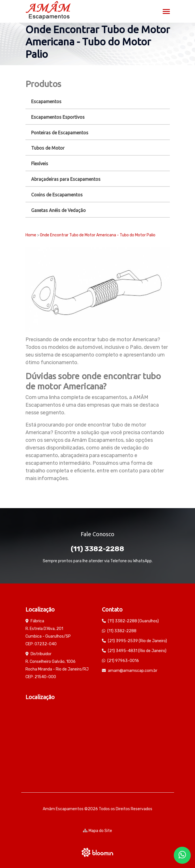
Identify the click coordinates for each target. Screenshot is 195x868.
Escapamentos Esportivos (58, 117)
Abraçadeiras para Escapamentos (66, 179)
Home (31, 235)
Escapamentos (46, 101)
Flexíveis (40, 164)
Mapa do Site (97, 831)
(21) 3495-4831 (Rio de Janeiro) (137, 651)
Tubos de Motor (48, 148)
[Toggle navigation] (166, 12)
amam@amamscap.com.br (133, 671)
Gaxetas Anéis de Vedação (58, 210)
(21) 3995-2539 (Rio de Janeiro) (137, 641)
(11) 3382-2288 (97, 549)
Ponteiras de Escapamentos (60, 133)
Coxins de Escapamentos (57, 195)
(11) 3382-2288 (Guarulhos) (133, 621)
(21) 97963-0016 (123, 661)
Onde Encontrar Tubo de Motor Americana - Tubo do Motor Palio (98, 235)
